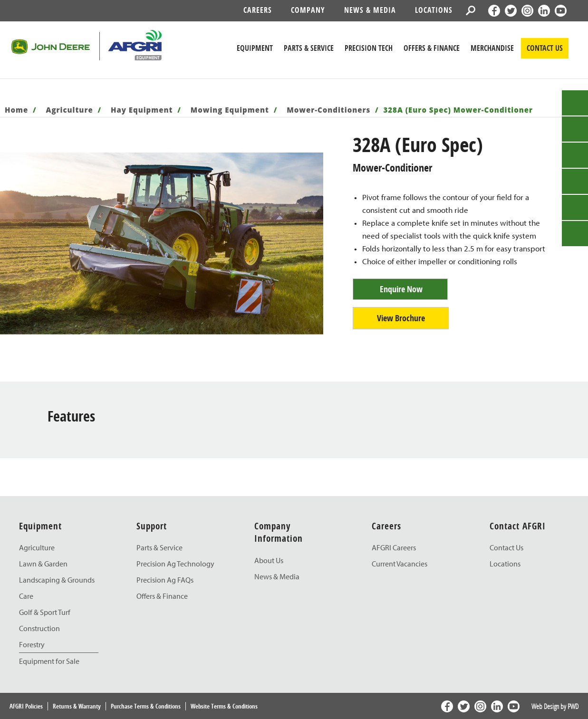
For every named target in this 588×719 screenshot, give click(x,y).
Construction (39, 628)
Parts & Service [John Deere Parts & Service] (309, 48)
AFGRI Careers (394, 547)
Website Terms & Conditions (224, 706)
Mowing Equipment (230, 110)
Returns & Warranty (77, 706)
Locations (434, 10)
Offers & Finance (432, 48)
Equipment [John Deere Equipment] (255, 48)
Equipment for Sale (49, 661)
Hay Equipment (142, 110)
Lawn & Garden (43, 564)
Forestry (32, 644)
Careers (258, 10)
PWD (573, 706)
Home (16, 110)
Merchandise (492, 48)
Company (308, 10)
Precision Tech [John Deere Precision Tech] (369, 48)
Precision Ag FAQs (165, 580)
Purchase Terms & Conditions (146, 706)
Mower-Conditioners (328, 110)
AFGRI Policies (26, 706)
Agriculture (70, 110)
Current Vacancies (400, 564)
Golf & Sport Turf (45, 612)
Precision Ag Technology (175, 564)
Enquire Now (401, 289)
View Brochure (401, 318)
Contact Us (506, 547)
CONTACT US (545, 48)
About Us (269, 560)
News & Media (370, 10)
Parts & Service (159, 547)
